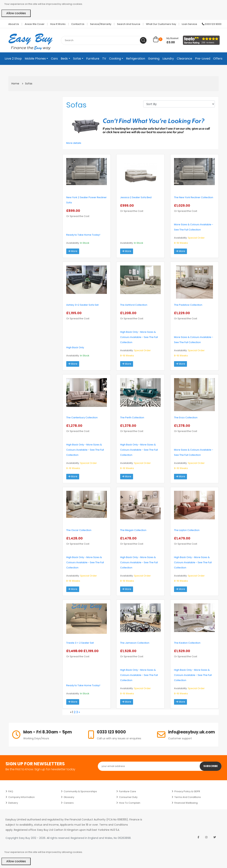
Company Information (22, 797)
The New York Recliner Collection (194, 197)
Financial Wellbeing (186, 803)
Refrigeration (136, 59)
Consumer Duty (128, 797)
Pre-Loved (203, 59)
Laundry (168, 59)
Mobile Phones (35, 59)
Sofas (77, 59)
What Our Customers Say (161, 24)
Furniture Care (128, 791)
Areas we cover (35, 24)
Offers (218, 59)
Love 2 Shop (13, 59)
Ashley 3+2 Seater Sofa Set (82, 305)
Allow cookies (16, 13)
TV (104, 59)
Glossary (69, 797)
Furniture (93, 59)
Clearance (184, 59)
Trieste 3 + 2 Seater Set (80, 643)
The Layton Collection (187, 530)
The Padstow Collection (188, 305)
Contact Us (78, 24)
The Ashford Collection (134, 305)
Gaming (154, 59)
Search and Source (129, 24)
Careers (69, 803)
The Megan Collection (133, 530)
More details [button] (74, 143)
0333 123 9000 (212, 24)
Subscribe (210, 766)
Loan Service (189, 24)
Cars (54, 59)
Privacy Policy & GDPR (187, 791)
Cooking (115, 59)
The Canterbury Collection (82, 417)
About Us (14, 24)
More (73, 251)
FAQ (11, 791)
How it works (58, 24)
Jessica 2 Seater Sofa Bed (136, 197)
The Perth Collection (132, 417)
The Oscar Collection (79, 530)
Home (15, 84)
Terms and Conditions (188, 797)
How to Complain (130, 803)
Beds (64, 59)
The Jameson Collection (135, 643)
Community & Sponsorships (80, 791)
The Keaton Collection (187, 643)
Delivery (13, 803)
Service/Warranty (101, 24)
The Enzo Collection (186, 417)
